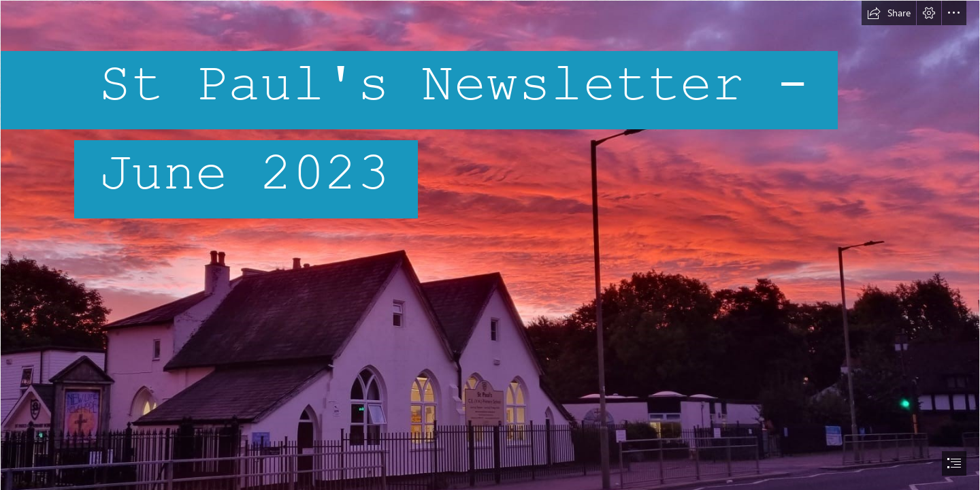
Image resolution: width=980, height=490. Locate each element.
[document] (490, 245)
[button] (889, 13)
